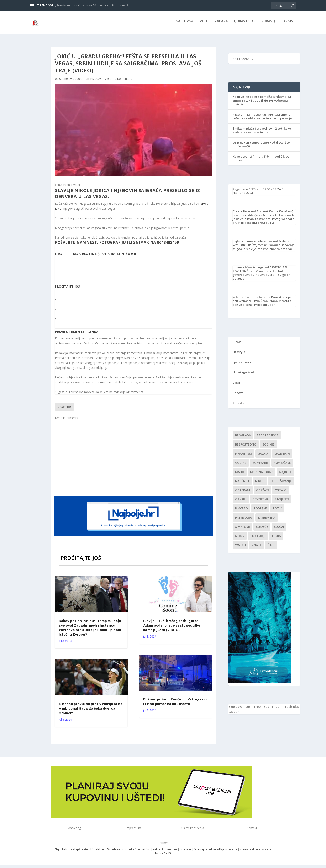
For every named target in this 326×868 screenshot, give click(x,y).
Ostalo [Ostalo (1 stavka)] (281, 493)
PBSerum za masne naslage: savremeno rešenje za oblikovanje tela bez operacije (262, 119)
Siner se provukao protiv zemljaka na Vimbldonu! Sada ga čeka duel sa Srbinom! (91, 711)
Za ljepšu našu (79, 852)
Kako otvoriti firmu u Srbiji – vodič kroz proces (261, 161)
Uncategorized (243, 375)
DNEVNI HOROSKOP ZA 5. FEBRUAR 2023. (258, 194)
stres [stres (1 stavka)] (240, 539)
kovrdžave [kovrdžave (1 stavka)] (282, 466)
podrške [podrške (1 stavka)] (260, 511)
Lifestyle (239, 355)
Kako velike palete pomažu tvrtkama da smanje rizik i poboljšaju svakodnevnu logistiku (262, 103)
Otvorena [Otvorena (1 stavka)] (261, 502)
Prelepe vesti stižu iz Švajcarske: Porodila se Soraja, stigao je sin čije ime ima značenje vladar (264, 248)
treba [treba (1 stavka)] (276, 539)
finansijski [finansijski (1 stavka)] (243, 456)
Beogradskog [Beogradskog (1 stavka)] (268, 438)
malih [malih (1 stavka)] (240, 475)
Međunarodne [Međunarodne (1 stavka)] (262, 475)
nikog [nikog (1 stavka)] (260, 484)
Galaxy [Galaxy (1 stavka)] (263, 456)
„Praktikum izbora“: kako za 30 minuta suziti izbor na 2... (93, 5)
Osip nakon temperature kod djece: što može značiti (261, 147)
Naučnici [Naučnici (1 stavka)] (242, 484)
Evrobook (171, 852)
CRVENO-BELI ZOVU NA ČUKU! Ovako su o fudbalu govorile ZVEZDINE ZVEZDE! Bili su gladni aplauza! (262, 276)
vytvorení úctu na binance (252, 300)
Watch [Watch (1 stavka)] (240, 548)
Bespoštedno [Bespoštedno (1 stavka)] (246, 447)
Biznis (288, 24)
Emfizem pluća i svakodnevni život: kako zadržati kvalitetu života (262, 133)
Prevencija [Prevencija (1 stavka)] (243, 520)
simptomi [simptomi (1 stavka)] (243, 529)
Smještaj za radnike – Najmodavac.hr (216, 852)
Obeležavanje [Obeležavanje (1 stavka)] (281, 484)
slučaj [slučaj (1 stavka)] (279, 529)
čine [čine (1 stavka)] (271, 548)
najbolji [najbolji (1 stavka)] (285, 475)
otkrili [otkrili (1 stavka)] (241, 502)
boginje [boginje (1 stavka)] (268, 447)
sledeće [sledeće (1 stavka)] (262, 529)
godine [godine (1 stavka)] (241, 466)
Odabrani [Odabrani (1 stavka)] (243, 493)
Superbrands (115, 852)
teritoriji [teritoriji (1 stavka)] (258, 539)
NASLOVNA (185, 24)
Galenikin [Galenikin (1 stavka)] (282, 456)
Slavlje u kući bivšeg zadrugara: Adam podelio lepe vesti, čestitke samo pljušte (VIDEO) (172, 628)
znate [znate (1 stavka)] (257, 548)
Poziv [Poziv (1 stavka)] (277, 511)
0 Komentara (123, 81)
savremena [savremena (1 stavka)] (267, 520)
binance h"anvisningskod (251, 270)
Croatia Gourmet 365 (138, 852)
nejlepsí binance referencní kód (255, 244)
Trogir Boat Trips (266, 709)
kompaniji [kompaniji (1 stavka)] (260, 466)
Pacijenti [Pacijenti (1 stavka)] (282, 502)
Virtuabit (158, 852)
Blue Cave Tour (239, 709)
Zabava (221, 24)
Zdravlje (269, 24)
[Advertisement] (134, 460)
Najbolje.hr (61, 852)
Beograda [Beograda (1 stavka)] (243, 438)
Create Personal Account (251, 214)
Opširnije (64, 410)
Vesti (204, 24)
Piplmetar (185, 852)
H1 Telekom (98, 852)
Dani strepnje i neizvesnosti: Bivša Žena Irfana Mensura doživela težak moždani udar (262, 304)
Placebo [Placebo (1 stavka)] (241, 511)
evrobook (75, 81)
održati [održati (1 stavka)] (262, 493)
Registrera (240, 192)
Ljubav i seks (245, 24)
